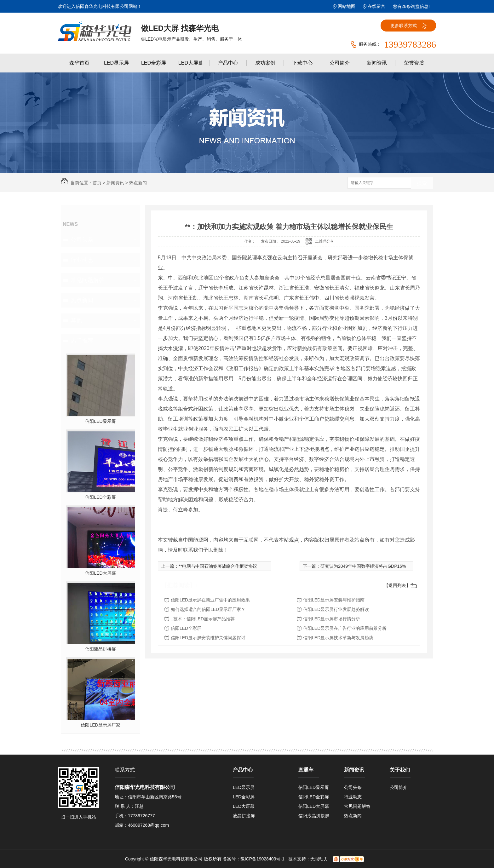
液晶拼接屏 (244, 816)
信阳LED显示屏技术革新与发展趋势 (338, 638)
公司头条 (82, 240)
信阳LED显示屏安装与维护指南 (334, 600)
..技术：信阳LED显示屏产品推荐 (203, 619)
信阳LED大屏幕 (100, 573)
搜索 (422, 183)
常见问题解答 (88, 280)
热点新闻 (138, 183)
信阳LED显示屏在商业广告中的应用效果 (210, 600)
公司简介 (340, 63)
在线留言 (376, 6)
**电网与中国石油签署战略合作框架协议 (218, 566)
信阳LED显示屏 (100, 421)
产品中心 (228, 63)
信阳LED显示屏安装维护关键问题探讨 (208, 638)
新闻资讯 (377, 63)
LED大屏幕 (191, 63)
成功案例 (265, 63)
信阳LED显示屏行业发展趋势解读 (336, 609)
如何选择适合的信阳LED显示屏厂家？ (208, 609)
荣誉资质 (414, 63)
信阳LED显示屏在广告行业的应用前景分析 (345, 628)
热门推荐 (82, 341)
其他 (76, 320)
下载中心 (302, 63)
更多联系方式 (408, 26)
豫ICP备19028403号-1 (262, 859)
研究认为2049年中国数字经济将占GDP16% (363, 566)
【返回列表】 (397, 585)
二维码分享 (325, 241)
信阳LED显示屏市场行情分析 (332, 619)
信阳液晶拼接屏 (101, 649)
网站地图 (347, 6)
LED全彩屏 (154, 63)
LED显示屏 (116, 63)
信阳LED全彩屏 (100, 497)
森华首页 (79, 63)
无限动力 (319, 859)
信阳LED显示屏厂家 (100, 725)
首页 (97, 183)
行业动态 (82, 260)
